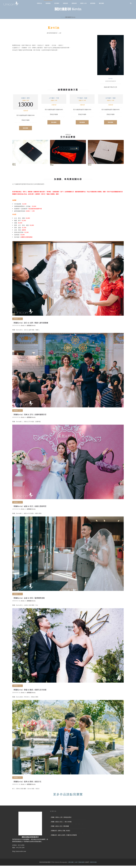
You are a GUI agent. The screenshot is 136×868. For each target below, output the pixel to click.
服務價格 (48, 3)
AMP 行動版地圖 (79, 862)
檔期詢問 (74, 3)
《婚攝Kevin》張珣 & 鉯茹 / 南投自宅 (27, 781)
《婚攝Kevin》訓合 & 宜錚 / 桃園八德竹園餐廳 (30, 323)
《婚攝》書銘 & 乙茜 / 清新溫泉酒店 (61, 817)
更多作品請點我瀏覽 (68, 794)
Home (62, 17)
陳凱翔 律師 (93, 862)
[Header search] (131, 3)
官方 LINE (21, 845)
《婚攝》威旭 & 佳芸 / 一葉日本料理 (61, 822)
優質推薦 (93, 3)
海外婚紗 (57, 3)
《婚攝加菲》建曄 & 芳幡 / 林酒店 (60, 831)
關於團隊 (101, 3)
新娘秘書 (65, 3)
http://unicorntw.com (19, 851)
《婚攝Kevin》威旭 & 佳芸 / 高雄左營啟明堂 (29, 506)
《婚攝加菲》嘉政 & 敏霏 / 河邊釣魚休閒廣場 (63, 835)
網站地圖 (71, 862)
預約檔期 (25, 128)
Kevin (23, 325)
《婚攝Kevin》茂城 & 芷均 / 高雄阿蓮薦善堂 (29, 414)
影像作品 (39, 3)
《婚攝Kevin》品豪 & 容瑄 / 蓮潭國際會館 (28, 598)
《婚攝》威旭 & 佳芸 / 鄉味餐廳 (59, 826)
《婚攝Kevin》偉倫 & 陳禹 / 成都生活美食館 (29, 690)
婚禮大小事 (83, 3)
